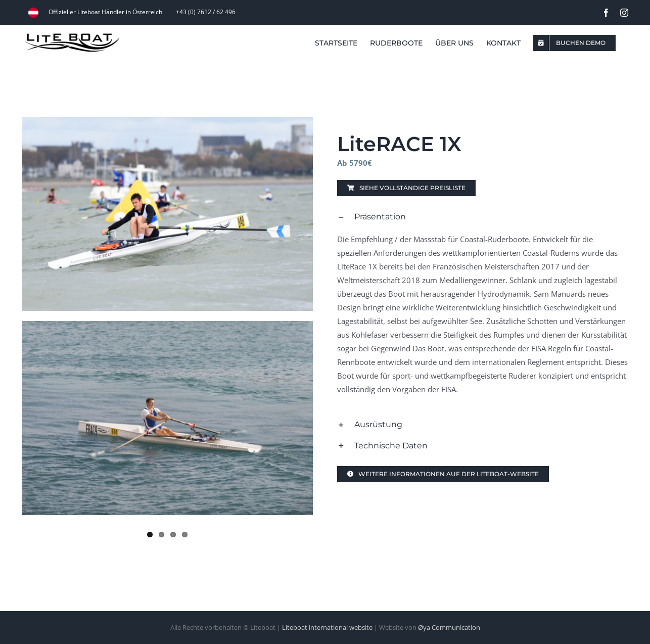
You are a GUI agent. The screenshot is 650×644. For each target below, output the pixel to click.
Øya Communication (449, 627)
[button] (483, 217)
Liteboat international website (327, 627)
